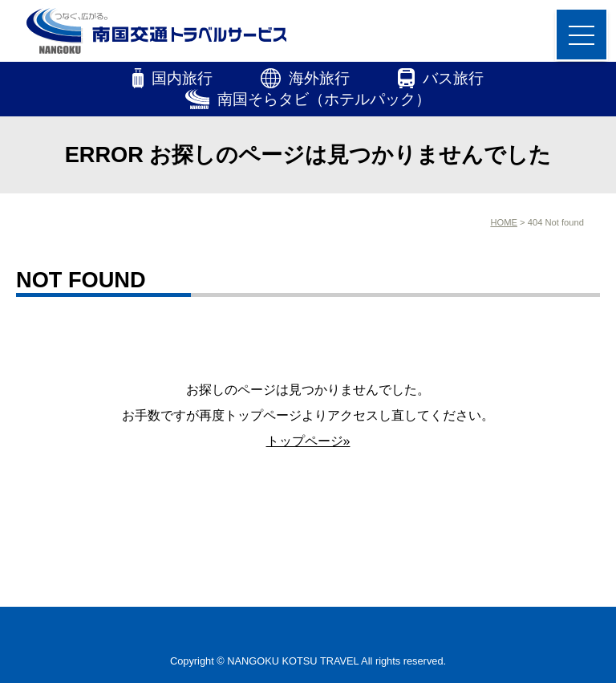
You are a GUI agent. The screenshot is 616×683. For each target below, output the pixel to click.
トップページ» (308, 441)
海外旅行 (305, 78)
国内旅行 (173, 78)
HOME (504, 222)
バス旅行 (441, 78)
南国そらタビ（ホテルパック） (308, 99)
